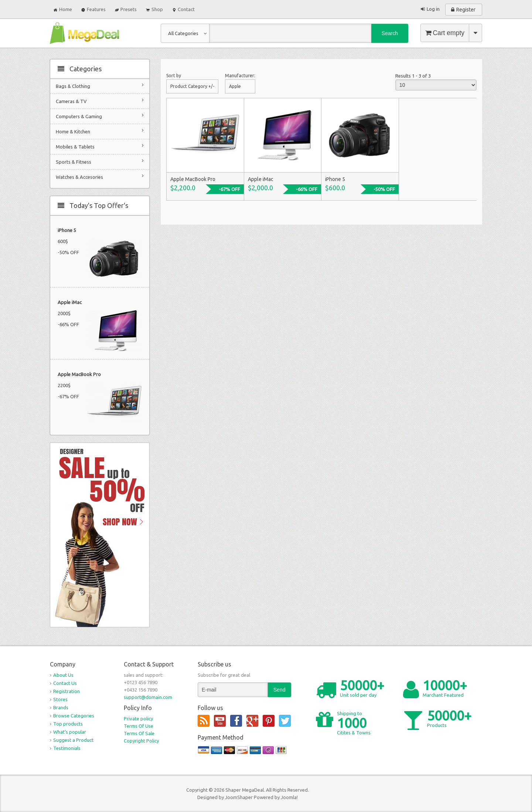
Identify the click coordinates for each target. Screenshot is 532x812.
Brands (61, 707)
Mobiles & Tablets (100, 146)
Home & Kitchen (100, 131)
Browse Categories (74, 716)
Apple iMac (70, 302)
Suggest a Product (73, 740)
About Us (63, 675)
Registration (66, 691)
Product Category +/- (192, 86)
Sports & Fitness (100, 161)
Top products (68, 724)
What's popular (70, 732)
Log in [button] (433, 9)
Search (390, 33)
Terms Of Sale (139, 733)
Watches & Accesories (100, 176)
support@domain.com (148, 697)
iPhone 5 (67, 230)
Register (466, 10)
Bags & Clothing (100, 86)
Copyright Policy (141, 741)
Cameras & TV (100, 101)
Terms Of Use (139, 726)
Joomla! (289, 797)
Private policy (138, 719)
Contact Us (65, 683)
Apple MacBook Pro (79, 374)
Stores (60, 699)
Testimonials (67, 748)
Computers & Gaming (100, 116)
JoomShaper (239, 797)
